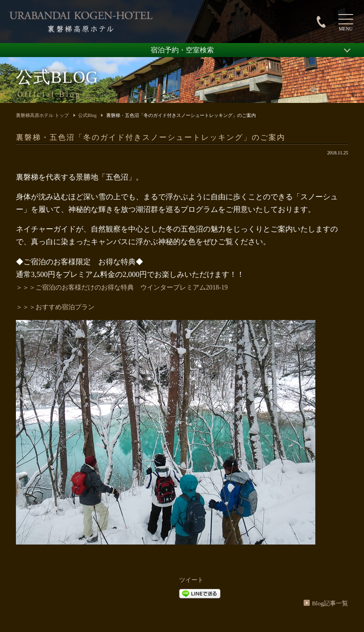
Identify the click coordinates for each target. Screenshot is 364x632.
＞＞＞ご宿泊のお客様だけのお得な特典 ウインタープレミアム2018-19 (122, 287)
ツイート (191, 580)
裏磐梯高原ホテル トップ (42, 115)
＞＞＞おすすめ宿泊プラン (55, 307)
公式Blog (87, 115)
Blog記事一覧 (330, 603)
